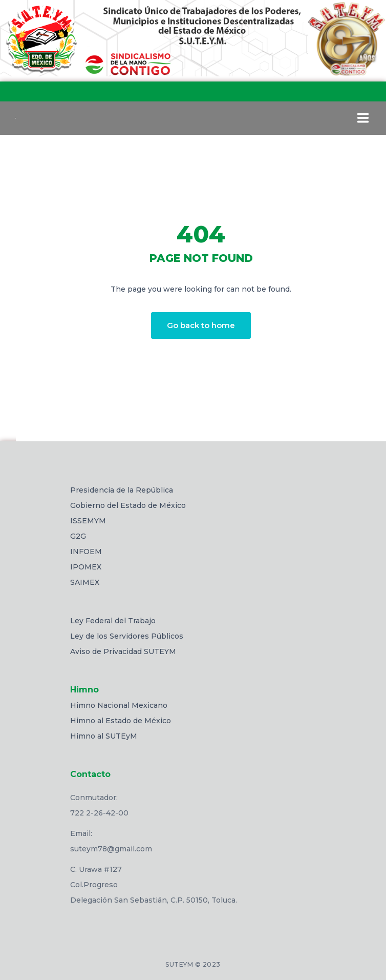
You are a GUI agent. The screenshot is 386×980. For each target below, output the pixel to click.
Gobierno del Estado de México (128, 505)
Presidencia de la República (122, 490)
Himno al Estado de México (121, 721)
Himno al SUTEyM (104, 736)
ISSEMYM (88, 521)
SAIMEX (85, 582)
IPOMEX (86, 567)
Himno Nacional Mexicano (119, 705)
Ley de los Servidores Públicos (127, 636)
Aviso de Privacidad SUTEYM (123, 651)
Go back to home (201, 325)
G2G (78, 536)
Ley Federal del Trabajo (113, 621)
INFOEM (86, 552)
